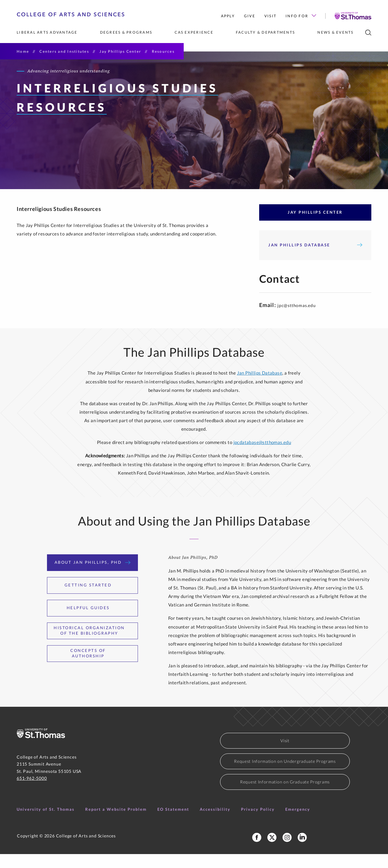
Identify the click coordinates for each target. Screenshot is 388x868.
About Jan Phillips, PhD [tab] (93, 576)
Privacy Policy (258, 823)
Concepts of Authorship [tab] (101, 667)
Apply (228, 16)
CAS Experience (194, 32)
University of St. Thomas (46, 823)
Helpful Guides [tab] (93, 622)
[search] (368, 33)
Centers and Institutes (64, 51)
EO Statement (173, 823)
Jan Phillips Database (315, 259)
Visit (270, 16)
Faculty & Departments (265, 32)
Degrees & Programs (126, 32)
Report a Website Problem (116, 823)
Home (23, 51)
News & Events (335, 32)
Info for (301, 16)
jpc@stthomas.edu (297, 319)
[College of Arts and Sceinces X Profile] (272, 851)
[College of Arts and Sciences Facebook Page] (257, 851)
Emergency (298, 823)
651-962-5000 (32, 792)
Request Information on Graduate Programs (285, 796)
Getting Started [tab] (93, 599)
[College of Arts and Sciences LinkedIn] (302, 851)
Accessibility (215, 823)
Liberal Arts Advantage (47, 32)
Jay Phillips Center (120, 51)
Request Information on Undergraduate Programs (285, 775)
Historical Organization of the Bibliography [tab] (93, 644)
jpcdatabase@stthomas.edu (262, 456)
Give (250, 16)
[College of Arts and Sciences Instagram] (287, 851)
